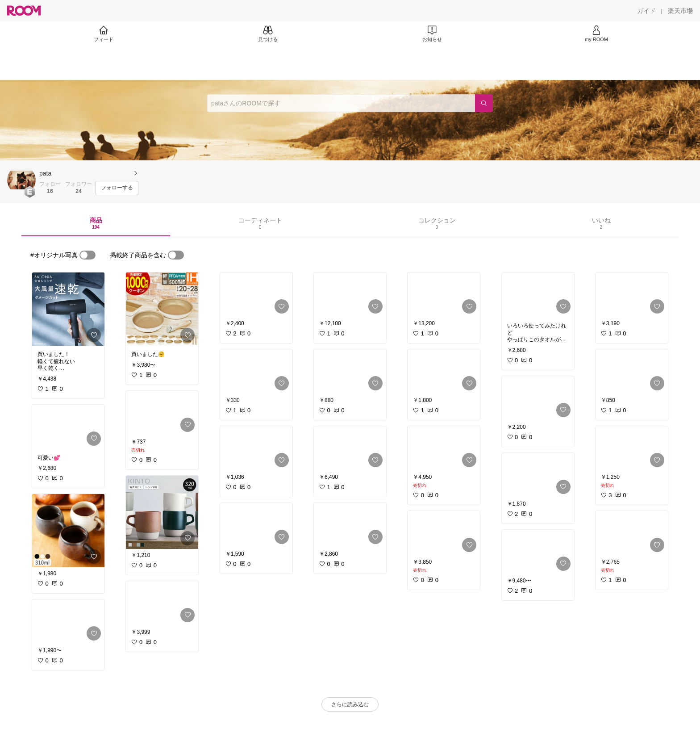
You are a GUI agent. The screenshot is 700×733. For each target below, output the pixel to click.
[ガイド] (646, 11)
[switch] (87, 255)
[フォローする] (117, 188)
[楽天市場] (680, 11)
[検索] (484, 103)
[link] (68, 309)
